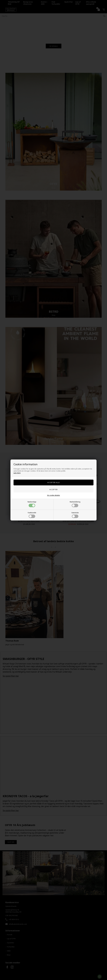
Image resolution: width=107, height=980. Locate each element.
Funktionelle (32, 515)
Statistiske (75, 515)
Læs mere (17, 473)
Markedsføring (75, 504)
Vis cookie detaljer (54, 495)
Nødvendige (32, 504)
